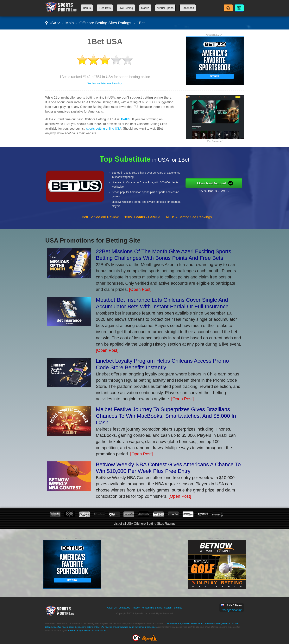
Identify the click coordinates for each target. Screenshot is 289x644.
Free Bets (105, 8)
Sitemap (178, 608)
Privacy (136, 608)
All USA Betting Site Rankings (189, 221)
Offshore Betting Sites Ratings (105, 23)
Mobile (145, 8)
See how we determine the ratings (105, 83)
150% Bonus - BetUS (218, 190)
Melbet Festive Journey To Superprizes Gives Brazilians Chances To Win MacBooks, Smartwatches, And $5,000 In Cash (166, 416)
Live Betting (126, 8)
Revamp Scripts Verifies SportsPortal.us (87, 630)
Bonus (87, 8)
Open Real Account (216, 183)
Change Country (231, 610)
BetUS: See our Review (100, 221)
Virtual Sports (165, 8)
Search (168, 608)
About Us (112, 608)
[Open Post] (140, 289)
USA (53, 23)
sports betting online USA (104, 129)
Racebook (188, 8)
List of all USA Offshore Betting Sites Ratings (144, 524)
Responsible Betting (152, 608)
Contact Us (124, 608)
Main (69, 23)
